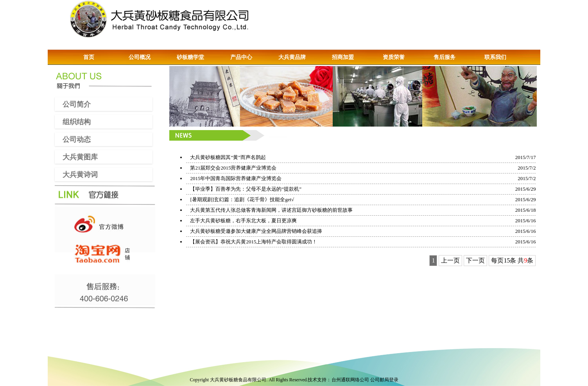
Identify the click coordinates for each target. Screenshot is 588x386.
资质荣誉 (394, 57)
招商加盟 (343, 57)
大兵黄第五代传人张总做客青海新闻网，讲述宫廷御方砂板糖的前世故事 (271, 210)
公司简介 (73, 104)
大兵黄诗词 (76, 174)
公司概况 (140, 57)
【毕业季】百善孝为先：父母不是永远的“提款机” (246, 189)
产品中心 (241, 57)
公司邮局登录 (384, 380)
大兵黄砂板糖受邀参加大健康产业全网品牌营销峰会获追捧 (256, 231)
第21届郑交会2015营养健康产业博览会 (233, 168)
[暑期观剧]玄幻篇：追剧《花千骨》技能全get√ (242, 199)
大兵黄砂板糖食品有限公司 (238, 380)
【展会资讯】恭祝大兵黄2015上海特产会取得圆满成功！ (254, 242)
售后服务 (445, 57)
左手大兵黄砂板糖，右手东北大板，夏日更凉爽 (243, 221)
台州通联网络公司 (350, 380)
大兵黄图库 (76, 157)
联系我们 (495, 57)
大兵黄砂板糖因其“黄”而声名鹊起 (228, 157)
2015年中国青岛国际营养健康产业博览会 (236, 178)
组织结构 (73, 122)
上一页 (450, 260)
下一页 (475, 260)
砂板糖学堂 (190, 57)
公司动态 (73, 139)
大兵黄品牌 (292, 57)
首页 (89, 57)
